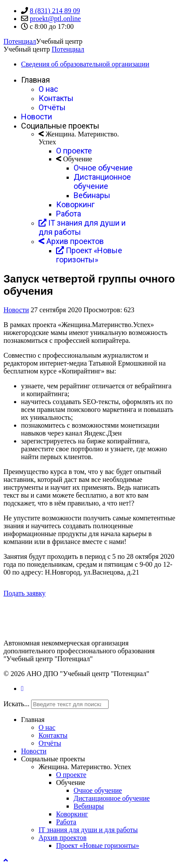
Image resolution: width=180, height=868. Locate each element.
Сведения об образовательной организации (85, 64)
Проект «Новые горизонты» (89, 255)
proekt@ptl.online (55, 19)
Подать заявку (25, 593)
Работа (69, 214)
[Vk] (22, 688)
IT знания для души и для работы (88, 830)
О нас (48, 89)
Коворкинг (75, 204)
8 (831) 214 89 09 (55, 11)
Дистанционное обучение (102, 181)
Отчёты (52, 107)
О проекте (74, 151)
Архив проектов (71, 241)
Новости (37, 117)
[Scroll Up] (6, 860)
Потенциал (20, 41)
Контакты (56, 98)
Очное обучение (103, 168)
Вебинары (92, 195)
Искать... (16, 704)
